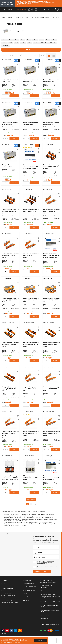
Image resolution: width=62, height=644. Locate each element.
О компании (27, 580)
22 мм (22, 40)
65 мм (36, 43)
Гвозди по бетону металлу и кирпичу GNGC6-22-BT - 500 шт (52, 389)
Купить (14, 96)
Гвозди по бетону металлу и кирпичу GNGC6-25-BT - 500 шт (31, 389)
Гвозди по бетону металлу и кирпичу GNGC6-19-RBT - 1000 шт (31, 300)
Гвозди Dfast (5, 46)
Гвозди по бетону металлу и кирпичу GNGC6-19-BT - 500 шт (10, 433)
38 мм (4, 43)
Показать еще (31, 499)
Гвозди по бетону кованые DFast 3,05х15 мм (10, 166)
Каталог (4, 580)
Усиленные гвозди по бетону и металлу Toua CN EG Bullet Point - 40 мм (51, 256)
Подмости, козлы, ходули (7, 600)
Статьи (25, 594)
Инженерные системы (7, 593)
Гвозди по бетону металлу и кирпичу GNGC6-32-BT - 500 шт (10, 256)
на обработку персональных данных (51, 567)
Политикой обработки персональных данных (45, 563)
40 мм (10, 43)
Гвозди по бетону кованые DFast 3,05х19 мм (30, 123)
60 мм (29, 43)
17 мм (10, 40)
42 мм (17, 43)
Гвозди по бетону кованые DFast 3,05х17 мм (51, 123)
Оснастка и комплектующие (8, 591)
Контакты (26, 600)
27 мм (35, 40)
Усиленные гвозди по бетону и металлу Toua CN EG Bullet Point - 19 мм (30, 167)
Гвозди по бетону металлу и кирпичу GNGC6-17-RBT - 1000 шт (52, 300)
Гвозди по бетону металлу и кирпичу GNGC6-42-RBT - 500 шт (31, 211)
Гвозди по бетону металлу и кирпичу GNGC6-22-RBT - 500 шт (31, 344)
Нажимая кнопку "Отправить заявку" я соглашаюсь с (45, 562)
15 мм (4, 40)
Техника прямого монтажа (8, 586)
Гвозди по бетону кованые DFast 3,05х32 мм (30, 81)
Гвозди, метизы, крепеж (7, 588)
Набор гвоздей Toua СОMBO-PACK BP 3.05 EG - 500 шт (31, 478)
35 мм (54, 40)
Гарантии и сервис (29, 590)
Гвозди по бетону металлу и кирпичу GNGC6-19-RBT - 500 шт (52, 344)
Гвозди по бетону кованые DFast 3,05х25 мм (51, 81)
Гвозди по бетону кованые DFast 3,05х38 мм (10, 81)
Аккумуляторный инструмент (9, 595)
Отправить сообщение (42, 571)
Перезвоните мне (21, 10)
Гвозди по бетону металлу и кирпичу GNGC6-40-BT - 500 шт (52, 211)
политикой (18, 642)
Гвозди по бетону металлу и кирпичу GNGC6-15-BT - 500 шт (52, 433)
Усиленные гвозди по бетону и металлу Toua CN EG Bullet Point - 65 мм (51, 478)
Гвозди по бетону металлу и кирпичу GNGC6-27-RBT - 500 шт (52, 167)
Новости (26, 597)
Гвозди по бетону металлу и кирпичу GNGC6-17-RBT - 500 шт (10, 389)
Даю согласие (48, 567)
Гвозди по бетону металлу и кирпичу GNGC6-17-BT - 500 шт (31, 433)
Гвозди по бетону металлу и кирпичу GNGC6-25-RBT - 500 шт (10, 344)
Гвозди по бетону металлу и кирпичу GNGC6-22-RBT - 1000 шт (10, 300)
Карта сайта (4, 633)
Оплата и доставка (29, 587)
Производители (28, 584)
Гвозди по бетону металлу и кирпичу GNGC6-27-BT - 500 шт (31, 256)
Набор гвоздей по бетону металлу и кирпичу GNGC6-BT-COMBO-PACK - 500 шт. (10, 478)
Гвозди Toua (52, 43)
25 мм (29, 40)
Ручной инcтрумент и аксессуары (9, 602)
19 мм (16, 40)
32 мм (48, 40)
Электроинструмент (6, 598)
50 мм (23, 43)
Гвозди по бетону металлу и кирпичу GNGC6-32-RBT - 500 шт (10, 211)
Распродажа (4, 584)
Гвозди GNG (43, 43)
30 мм (41, 40)
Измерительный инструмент (8, 605)
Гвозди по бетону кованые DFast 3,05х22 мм (10, 123)
